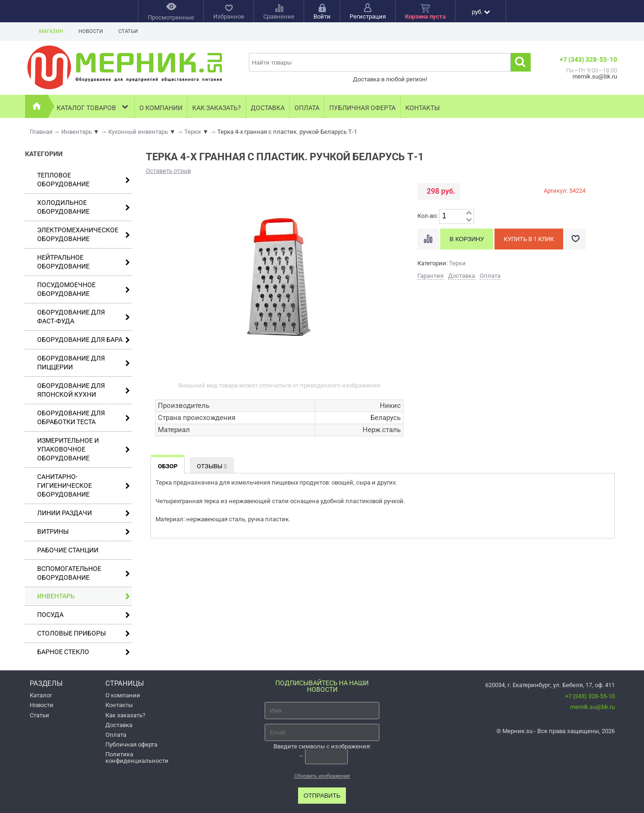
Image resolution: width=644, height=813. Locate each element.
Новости (91, 31)
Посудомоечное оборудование (84, 289)
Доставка (268, 108)
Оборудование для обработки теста (84, 417)
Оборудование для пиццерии (84, 363)
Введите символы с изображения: (322, 746)
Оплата (307, 108)
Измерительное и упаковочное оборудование (84, 449)
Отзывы (212, 466)
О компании (161, 108)
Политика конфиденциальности (137, 757)
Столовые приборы (84, 633)
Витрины (84, 532)
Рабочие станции (68, 550)
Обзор (168, 466)
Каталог (41, 695)
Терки (457, 263)
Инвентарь (84, 596)
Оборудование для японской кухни (84, 390)
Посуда (84, 615)
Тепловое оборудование (84, 180)
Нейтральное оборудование (84, 262)
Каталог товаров (93, 107)
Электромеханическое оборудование (84, 234)
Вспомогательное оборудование (84, 573)
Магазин (51, 31)
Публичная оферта (362, 108)
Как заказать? (217, 108)
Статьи (128, 31)
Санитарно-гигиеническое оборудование (84, 485)
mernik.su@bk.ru (592, 707)
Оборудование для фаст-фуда (84, 317)
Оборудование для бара (84, 340)
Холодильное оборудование (84, 207)
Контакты (423, 108)
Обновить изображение (322, 776)
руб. (481, 12)
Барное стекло (84, 652)
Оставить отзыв (168, 171)
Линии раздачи (84, 513)
